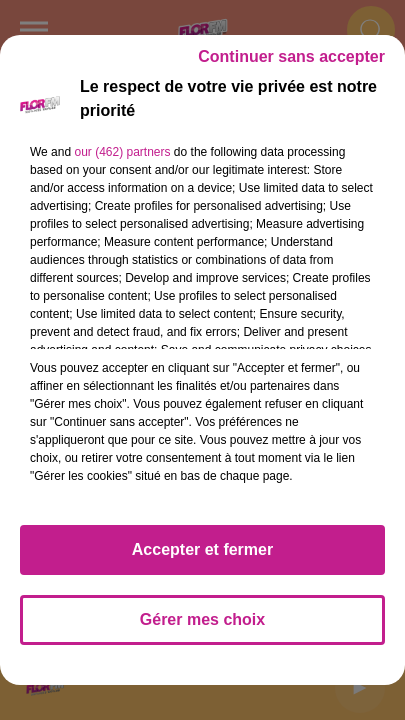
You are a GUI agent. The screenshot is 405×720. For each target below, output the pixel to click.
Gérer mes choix (202, 619)
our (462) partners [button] (122, 152)
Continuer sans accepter (291, 56)
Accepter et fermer (202, 549)
